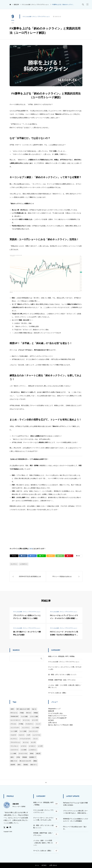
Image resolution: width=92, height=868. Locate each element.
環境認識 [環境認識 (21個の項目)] (25, 757)
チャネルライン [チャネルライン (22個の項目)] (29, 724)
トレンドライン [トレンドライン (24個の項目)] (26, 728)
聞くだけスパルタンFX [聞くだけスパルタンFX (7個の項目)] (25, 761)
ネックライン (14, 564)
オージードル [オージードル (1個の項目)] (26, 720)
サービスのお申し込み (55, 713)
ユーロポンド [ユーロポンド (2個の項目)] (32, 746)
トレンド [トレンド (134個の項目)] (38, 724)
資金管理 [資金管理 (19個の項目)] (13, 765)
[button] (87, 4)
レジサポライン (24, 564)
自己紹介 (51, 720)
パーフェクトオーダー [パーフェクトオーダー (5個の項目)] (25, 739)
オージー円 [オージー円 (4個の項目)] (35, 720)
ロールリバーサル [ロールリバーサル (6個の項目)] (23, 754)
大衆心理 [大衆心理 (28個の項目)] (38, 754)
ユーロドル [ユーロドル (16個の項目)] (24, 746)
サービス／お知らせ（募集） (58, 693)
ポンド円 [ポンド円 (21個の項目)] (33, 742)
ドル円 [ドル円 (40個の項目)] (28, 735)
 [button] (46, 783)
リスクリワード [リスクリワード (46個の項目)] (14, 750)
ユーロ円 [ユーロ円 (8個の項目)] (40, 746)
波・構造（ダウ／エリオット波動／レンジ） (63, 675)
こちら (30, 549)
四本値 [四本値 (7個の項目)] (32, 754)
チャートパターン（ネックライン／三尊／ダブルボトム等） (65, 668)
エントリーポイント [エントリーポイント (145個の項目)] (15, 720)
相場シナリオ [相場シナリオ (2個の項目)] (14, 761)
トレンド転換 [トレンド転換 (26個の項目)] (35, 728)
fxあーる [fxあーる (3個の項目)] (34, 709)
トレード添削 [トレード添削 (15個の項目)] (23, 731)
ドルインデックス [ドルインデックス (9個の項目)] (33, 731)
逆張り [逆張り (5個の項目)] (19, 765)
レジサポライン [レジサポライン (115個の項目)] (33, 750)
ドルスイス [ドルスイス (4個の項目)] (21, 735)
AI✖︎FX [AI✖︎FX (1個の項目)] (12, 709)
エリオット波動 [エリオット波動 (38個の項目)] (34, 716)
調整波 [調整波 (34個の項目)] (35, 761)
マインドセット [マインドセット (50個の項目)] (14, 746)
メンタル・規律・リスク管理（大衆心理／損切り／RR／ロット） (65, 686)
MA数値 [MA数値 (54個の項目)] (36, 713)
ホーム (37, 865)
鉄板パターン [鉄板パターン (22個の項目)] (34, 765)
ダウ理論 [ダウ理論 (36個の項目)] (21, 724)
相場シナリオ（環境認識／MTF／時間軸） (62, 656)
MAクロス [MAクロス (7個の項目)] (29, 713)
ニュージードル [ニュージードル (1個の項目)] (36, 735)
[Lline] (42, 556)
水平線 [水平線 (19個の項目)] (18, 757)
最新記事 (51, 711)
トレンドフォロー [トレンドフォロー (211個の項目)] (15, 728)
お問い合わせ (53, 723)
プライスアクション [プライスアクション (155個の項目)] (15, 742)
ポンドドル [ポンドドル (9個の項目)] (26, 742)
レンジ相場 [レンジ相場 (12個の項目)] (13, 754)
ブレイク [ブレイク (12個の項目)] (35, 739)
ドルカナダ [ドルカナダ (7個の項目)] (13, 735)
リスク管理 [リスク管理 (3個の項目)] (24, 750)
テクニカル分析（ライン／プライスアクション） (36, 17)
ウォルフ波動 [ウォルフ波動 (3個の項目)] (24, 716)
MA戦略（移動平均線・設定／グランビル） (62, 680)
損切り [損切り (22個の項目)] (12, 757)
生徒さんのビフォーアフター (58, 716)
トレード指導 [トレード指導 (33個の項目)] (14, 731)
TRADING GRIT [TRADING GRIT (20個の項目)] (14, 716)
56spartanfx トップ (54, 709)
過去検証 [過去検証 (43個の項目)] (26, 765)
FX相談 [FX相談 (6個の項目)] (22, 713)
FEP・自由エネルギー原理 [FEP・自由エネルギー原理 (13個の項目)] (23, 709)
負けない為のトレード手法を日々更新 (60, 725)
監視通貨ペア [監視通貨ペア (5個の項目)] (33, 757)
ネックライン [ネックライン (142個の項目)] (14, 739)
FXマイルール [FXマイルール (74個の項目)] (14, 713)
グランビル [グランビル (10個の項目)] (13, 724)
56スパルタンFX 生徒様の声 (57, 718)
